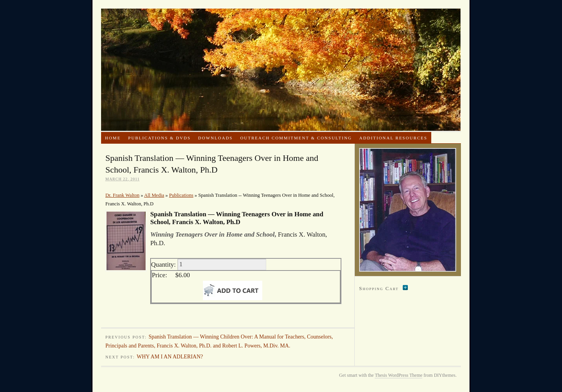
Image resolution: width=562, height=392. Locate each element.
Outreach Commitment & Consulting (296, 138)
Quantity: (163, 264)
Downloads (216, 138)
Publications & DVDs (159, 138)
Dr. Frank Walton (281, 70)
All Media (154, 195)
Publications (181, 195)
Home (113, 138)
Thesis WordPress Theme (398, 375)
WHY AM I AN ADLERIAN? (170, 357)
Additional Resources (393, 138)
